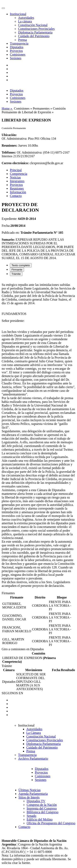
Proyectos (16, 51)
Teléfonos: (9, 152)
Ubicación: (9, 135)
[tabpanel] (38, 435)
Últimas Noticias (30, 790)
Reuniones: (9, 145)
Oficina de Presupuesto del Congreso (51, 823)
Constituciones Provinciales (36, 29)
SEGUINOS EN (12, 693)
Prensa (22, 40)
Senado (32, 816)
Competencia (18, 174)
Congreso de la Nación (42, 805)
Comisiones (18, 54)
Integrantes (17, 181)
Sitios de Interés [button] (29, 797)
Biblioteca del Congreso (43, 812)
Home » (7, 108)
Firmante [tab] (17, 270)
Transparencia (19, 43)
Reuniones (17, 188)
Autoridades (26, 18)
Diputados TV (36, 801)
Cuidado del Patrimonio (34, 36)
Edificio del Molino (40, 819)
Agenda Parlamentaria (33, 794)
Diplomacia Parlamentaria (35, 32)
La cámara (25, 21)
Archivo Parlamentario (33, 759)
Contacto (16, 196)
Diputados (17, 47)
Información (18, 192)
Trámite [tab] (16, 274)
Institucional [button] (18, 14)
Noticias (15, 177)
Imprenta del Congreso (42, 808)
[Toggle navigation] (3, 8)
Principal (16, 170)
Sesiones (16, 58)
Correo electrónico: (15, 163)
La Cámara (34, 733)
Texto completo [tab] (21, 265)
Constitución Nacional (33, 25)
